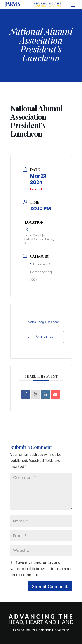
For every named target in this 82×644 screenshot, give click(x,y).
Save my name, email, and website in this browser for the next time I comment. (41, 569)
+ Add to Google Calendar (42, 322)
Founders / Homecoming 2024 (41, 272)
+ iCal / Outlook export (42, 337)
